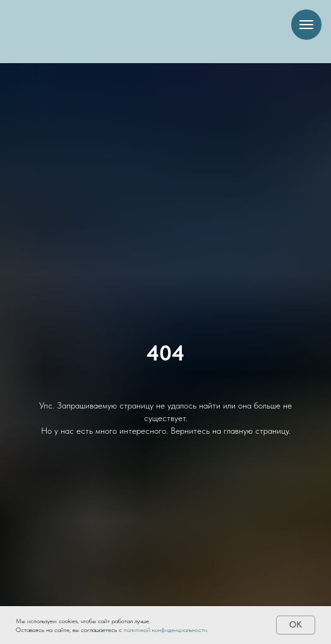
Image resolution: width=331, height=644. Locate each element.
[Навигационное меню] (306, 25)
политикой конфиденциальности (165, 629)
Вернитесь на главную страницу (230, 431)
